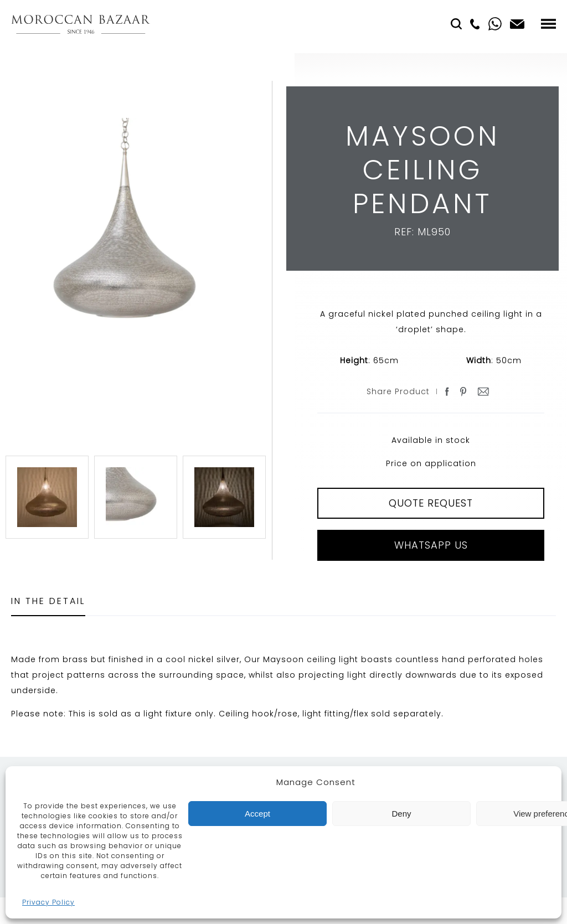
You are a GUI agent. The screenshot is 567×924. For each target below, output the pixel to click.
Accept (257, 814)
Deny (401, 814)
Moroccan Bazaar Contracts (81, 24)
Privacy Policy (48, 902)
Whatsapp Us (431, 545)
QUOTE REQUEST (431, 503)
